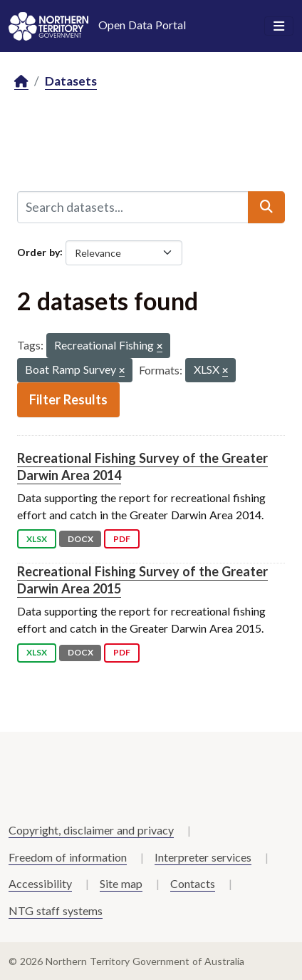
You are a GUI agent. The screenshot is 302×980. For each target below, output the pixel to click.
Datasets (71, 81)
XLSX (37, 539)
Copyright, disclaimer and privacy (91, 830)
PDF (122, 539)
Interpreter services (203, 857)
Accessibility (40, 883)
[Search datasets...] (133, 207)
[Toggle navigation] (279, 26)
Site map (121, 883)
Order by (38, 251)
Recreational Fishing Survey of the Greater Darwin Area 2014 (142, 466)
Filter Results (68, 399)
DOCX (80, 539)
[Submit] (266, 207)
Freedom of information (68, 857)
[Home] (21, 82)
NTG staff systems (56, 910)
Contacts (193, 883)
